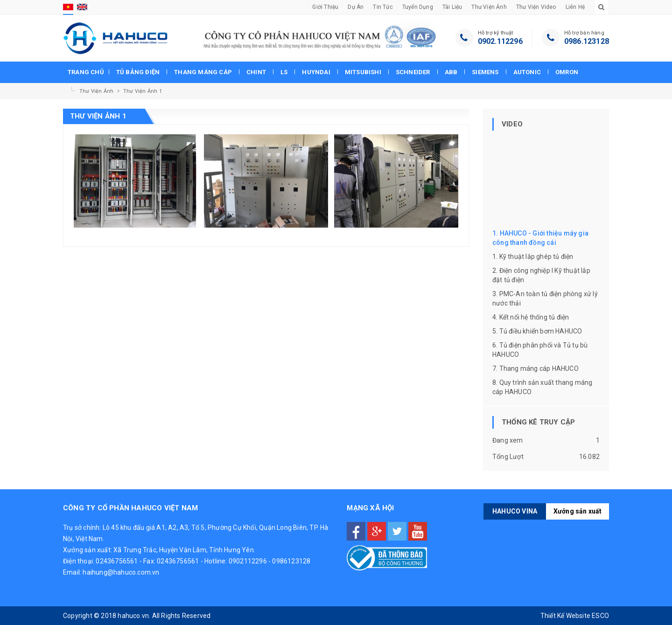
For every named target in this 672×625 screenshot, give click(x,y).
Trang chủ (86, 72)
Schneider (413, 72)
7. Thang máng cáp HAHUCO (535, 368)
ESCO (600, 616)
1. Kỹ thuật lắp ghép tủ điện (533, 257)
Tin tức (383, 7)
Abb (451, 72)
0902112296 (248, 561)
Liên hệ (575, 7)
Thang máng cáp (203, 72)
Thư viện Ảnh (489, 7)
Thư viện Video (536, 7)
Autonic (527, 72)
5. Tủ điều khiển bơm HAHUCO (537, 331)
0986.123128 (587, 41)
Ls (284, 72)
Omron (567, 72)
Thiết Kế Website (565, 616)
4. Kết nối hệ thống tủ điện (531, 317)
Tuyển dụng (418, 7)
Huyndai (316, 72)
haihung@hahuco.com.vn (121, 572)
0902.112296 (500, 41)
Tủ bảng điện (138, 72)
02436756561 (117, 561)
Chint (256, 72)
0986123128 (291, 561)
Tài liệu (452, 7)
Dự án (356, 7)
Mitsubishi (363, 72)
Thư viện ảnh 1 (143, 91)
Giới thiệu (325, 7)
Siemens (485, 72)
